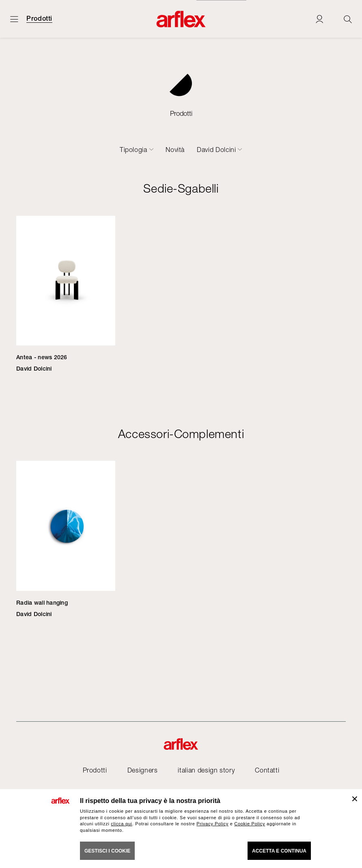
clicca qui (121, 824)
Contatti (267, 770)
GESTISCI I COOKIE (107, 851)
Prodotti (39, 19)
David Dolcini (216, 150)
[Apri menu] (14, 19)
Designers (143, 770)
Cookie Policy (250, 824)
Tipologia (134, 150)
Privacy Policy (212, 824)
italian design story (206, 770)
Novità (175, 150)
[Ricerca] (348, 19)
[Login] (319, 19)
